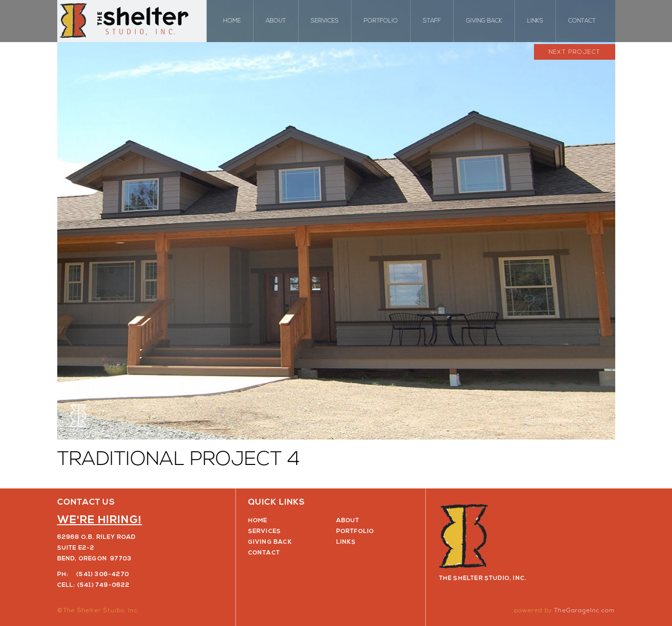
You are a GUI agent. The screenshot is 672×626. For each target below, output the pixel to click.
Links (535, 21)
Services (325, 21)
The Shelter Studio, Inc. (132, 21)
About (276, 21)
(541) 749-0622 (104, 585)
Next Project (575, 52)
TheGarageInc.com (584, 611)
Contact (582, 21)
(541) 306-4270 (103, 575)
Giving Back (484, 21)
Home (232, 21)
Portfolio (381, 21)
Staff (432, 21)
